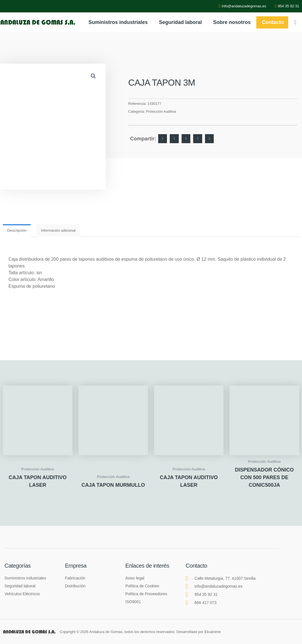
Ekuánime (213, 632)
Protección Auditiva (161, 112)
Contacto (273, 22)
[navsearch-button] (295, 22)
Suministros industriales (118, 22)
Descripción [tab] (17, 230)
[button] (93, 76)
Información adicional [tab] (58, 230)
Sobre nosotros (232, 22)
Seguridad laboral (180, 22)
